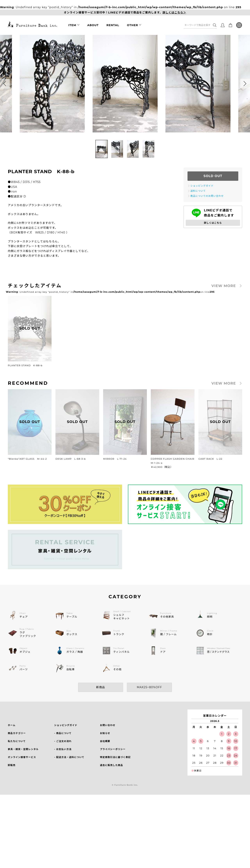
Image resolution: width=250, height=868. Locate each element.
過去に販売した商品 (112, 765)
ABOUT (93, 25)
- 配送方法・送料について (69, 757)
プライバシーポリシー (113, 749)
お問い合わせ (108, 725)
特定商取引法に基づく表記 (115, 757)
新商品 (100, 687)
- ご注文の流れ (63, 741)
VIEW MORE (224, 286)
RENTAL (113, 25)
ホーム (12, 725)
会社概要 (105, 741)
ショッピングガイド (66, 725)
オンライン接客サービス (22, 757)
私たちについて (17, 741)
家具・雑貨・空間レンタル (23, 749)
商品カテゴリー (17, 733)
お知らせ (105, 733)
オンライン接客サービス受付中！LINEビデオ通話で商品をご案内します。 (125, 13)
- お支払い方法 (63, 749)
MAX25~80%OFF (150, 687)
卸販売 (12, 765)
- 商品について (63, 733)
